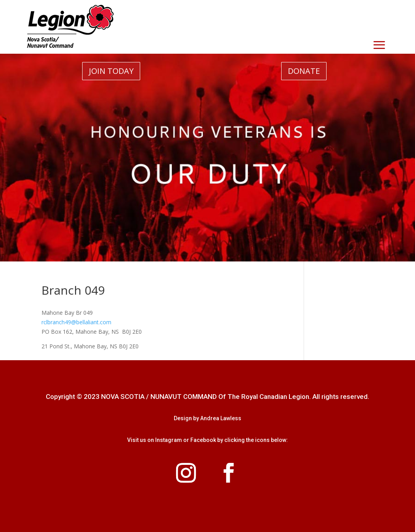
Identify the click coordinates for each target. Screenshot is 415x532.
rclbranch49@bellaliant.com (76, 322)
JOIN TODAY (111, 71)
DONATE (304, 71)
